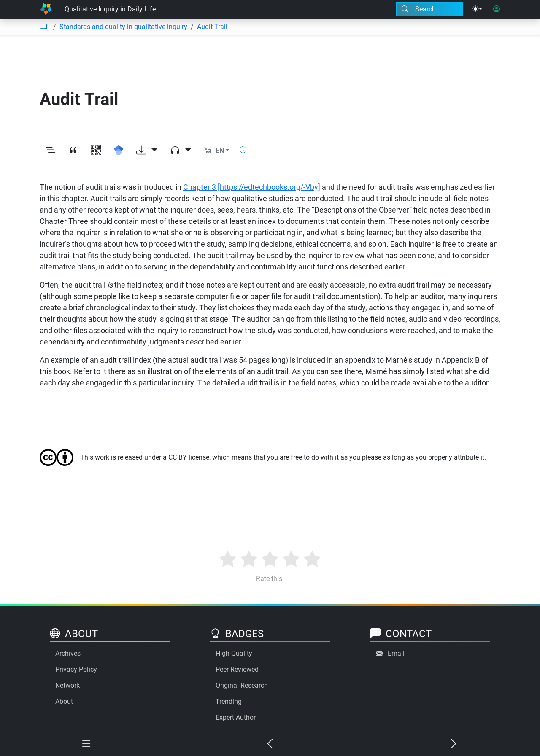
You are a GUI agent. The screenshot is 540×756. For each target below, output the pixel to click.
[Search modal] (430, 9)
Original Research (242, 685)
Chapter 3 (252, 187)
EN (220, 150)
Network (67, 685)
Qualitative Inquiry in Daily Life (110, 9)
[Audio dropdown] (181, 151)
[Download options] (147, 151)
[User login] (497, 9)
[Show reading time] (243, 150)
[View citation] (73, 151)
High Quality (234, 653)
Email (396, 653)
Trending (229, 701)
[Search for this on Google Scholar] (119, 151)
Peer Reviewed (237, 669)
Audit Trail (212, 27)
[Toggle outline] (50, 151)
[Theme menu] (477, 9)
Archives (68, 653)
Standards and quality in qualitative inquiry (123, 27)
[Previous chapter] (270, 744)
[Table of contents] (43, 27)
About (64, 701)
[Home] (46, 9)
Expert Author (236, 717)
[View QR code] (96, 151)
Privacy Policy (76, 669)
